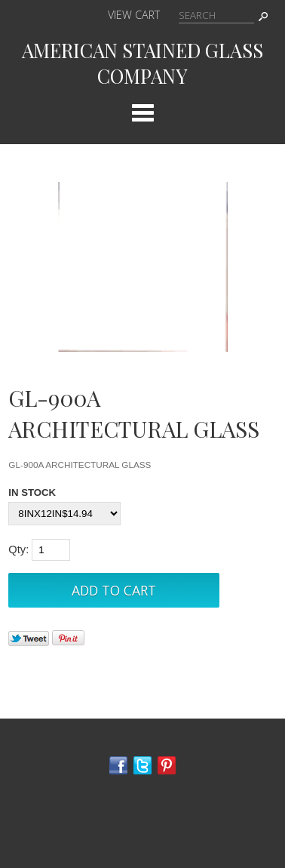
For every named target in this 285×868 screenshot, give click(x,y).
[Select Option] (64, 514)
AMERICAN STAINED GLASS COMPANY (142, 63)
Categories (142, 112)
